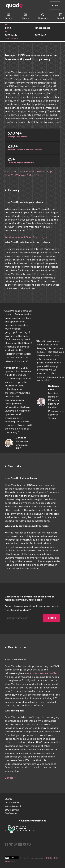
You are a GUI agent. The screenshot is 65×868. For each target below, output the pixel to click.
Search (52, 618)
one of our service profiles (42, 673)
